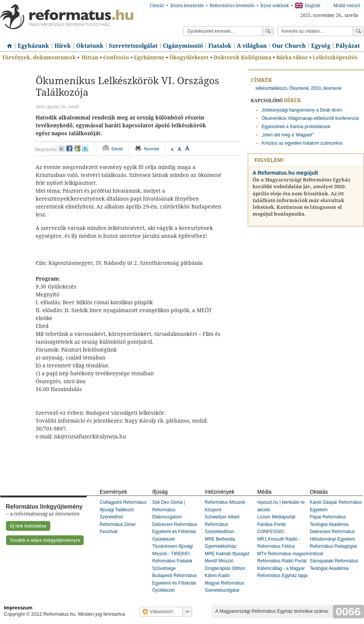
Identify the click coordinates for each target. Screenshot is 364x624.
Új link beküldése (28, 526)
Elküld (117, 149)
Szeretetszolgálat (133, 46)
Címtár (157, 6)
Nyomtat (151, 149)
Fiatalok (220, 46)
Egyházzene (149, 57)
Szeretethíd (111, 517)
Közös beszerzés (187, 6)
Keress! (358, 31)
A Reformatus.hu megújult (285, 173)
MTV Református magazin (284, 554)
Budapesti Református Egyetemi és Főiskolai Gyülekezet (175, 583)
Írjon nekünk (275, 6)
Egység (321, 46)
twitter (85, 148)
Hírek (63, 46)
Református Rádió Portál (282, 561)
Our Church (289, 46)
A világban (252, 46)
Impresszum (18, 608)
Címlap (8, 43)
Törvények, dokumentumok (39, 57)
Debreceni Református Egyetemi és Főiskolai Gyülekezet (175, 532)
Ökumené (299, 88)
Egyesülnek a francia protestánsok (296, 127)
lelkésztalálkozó (271, 88)
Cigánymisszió (183, 46)
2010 (316, 88)
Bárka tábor (292, 57)
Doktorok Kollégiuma (242, 57)
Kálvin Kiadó (217, 576)
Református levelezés (232, 6)
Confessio (116, 57)
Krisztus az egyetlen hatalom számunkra (302, 143)
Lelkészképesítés (335, 57)
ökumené (332, 88)
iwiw (62, 148)
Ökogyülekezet (189, 57)
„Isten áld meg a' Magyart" (288, 135)
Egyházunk (33, 46)
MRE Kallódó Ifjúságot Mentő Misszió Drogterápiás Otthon (227, 561)
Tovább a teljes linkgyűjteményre (45, 540)
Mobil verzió (347, 6)
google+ (77, 148)
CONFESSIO (271, 532)
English (308, 6)
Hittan (90, 57)
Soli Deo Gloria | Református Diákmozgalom (169, 510)
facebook (69, 148)
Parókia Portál (271, 524)
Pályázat (348, 46)
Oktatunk (90, 46)
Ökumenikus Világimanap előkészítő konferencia (310, 118)
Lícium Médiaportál (276, 517)
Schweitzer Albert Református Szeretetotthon (222, 524)
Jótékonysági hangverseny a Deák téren (302, 110)
